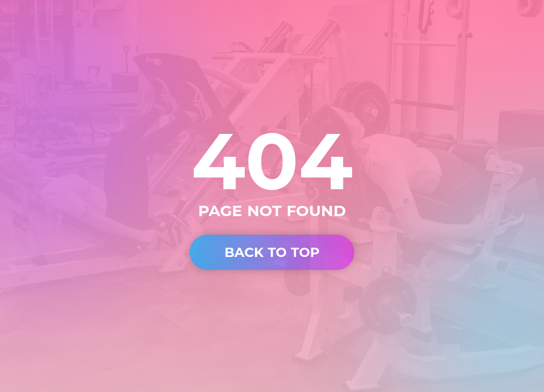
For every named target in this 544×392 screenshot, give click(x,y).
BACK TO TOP (272, 252)
